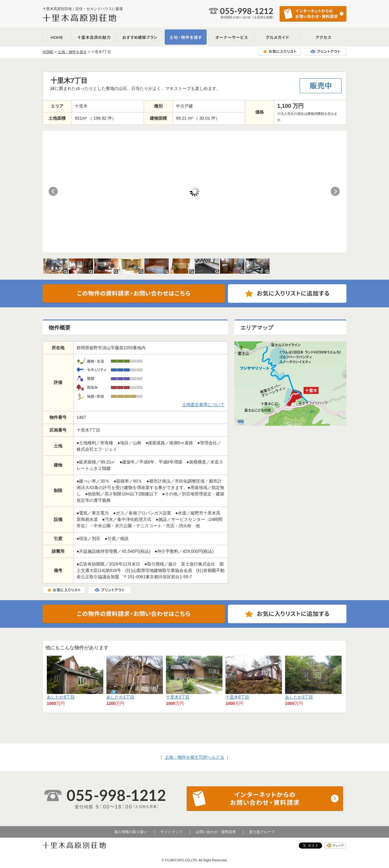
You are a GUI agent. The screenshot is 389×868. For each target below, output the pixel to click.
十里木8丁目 (237, 697)
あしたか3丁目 (299, 697)
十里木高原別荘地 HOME (57, 37)
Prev (53, 192)
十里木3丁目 (178, 697)
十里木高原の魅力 (94, 37)
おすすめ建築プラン (140, 37)
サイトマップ (171, 832)
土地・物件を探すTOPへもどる (195, 757)
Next (336, 192)
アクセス (324, 37)
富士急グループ (262, 832)
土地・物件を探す (186, 37)
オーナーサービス (232, 37)
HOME (48, 52)
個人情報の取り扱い (131, 832)
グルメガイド (278, 37)
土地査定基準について (203, 405)
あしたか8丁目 (61, 697)
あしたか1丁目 (120, 697)
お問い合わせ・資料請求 (216, 832)
